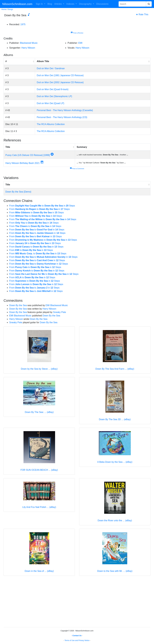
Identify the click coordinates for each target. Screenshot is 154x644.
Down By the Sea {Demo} (18, 192)
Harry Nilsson (28, 48)
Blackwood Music (29, 43)
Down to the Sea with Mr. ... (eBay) (115, 571)
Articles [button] (58, 4)
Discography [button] (86, 4)
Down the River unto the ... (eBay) (115, 520)
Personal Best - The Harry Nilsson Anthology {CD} (62, 117)
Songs (10, 9)
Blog (50, 4)
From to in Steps (42, 206)
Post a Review (77, 33)
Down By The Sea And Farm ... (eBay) (115, 369)
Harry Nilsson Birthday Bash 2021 (22, 163)
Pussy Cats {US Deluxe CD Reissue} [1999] (28, 155)
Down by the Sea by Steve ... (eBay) (39, 369)
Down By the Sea (18, 305)
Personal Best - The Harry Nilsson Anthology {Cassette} (65, 110)
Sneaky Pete (60, 312)
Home (4, 9)
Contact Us (77, 636)
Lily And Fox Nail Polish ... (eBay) (39, 507)
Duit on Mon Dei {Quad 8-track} (53, 89)
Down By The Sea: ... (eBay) (39, 412)
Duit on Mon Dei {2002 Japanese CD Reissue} (60, 82)
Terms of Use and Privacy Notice (77, 640)
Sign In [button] (40, 4)
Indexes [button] (71, 4)
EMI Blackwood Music (57, 305)
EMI (80, 43)
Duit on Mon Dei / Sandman (51, 68)
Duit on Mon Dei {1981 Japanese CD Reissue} (60, 75)
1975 (23, 24)
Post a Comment (77, 169)
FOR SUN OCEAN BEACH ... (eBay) (39, 470)
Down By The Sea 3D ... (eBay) (115, 419)
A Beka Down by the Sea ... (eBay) (115, 462)
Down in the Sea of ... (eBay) (39, 571)
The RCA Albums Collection (51, 124)
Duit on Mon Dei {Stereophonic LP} (54, 96)
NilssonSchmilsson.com (17, 4)
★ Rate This (142, 14)
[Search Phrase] (132, 4)
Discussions (102, 4)
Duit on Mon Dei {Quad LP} (50, 103)
